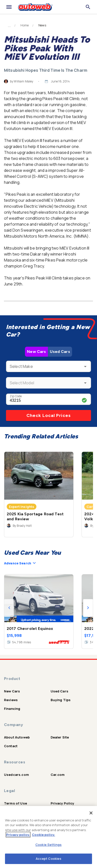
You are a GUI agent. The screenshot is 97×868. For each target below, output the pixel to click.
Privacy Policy (62, 803)
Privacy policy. (18, 835)
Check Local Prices (49, 415)
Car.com (58, 775)
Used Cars (60, 352)
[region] (48, 837)
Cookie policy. (44, 835)
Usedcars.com (16, 775)
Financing (12, 709)
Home (25, 25)
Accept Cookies (49, 859)
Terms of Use (15, 803)
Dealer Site (60, 737)
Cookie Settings (48, 845)
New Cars (36, 352)
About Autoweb (17, 737)
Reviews (11, 700)
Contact (11, 746)
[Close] (91, 813)
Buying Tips (61, 700)
